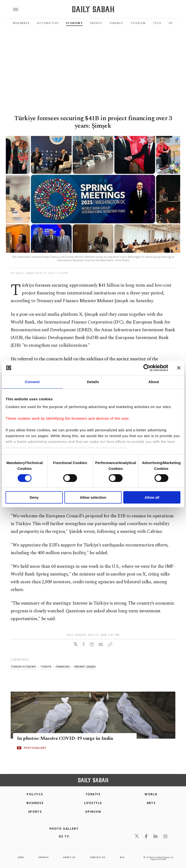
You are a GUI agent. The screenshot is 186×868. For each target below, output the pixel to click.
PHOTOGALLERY (35, 748)
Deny (34, 497)
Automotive (48, 23)
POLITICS (35, 794)
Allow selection (93, 497)
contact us (98, 857)
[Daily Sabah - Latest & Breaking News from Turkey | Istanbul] (93, 9)
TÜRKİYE (93, 794)
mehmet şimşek (85, 667)
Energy (96, 23)
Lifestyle (93, 803)
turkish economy (23, 667)
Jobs (21, 857)
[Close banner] (179, 368)
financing (63, 667)
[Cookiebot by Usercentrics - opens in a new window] (147, 368)
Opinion (93, 812)
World (151, 794)
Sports (35, 812)
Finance (116, 23)
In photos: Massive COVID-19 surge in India (65, 739)
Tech (157, 23)
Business (21, 23)
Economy (74, 23)
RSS (122, 857)
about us (69, 857)
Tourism (138, 23)
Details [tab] (93, 382)
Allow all (152, 497)
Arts (151, 803)
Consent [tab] (32, 382)
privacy (44, 857)
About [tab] (154, 382)
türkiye (46, 667)
